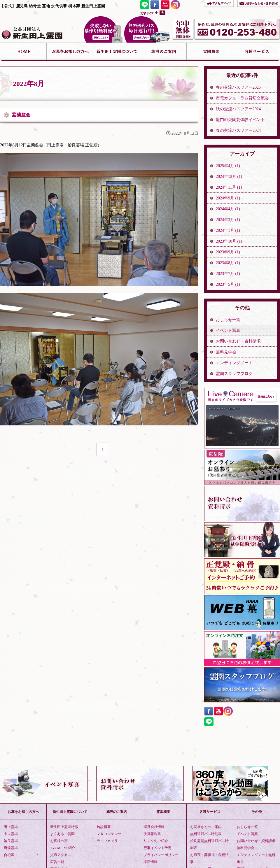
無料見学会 (226, 352)
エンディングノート (234, 363)
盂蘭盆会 (21, 115)
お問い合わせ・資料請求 (259, 3)
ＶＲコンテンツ (109, 834)
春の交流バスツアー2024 (238, 130)
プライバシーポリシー (161, 855)
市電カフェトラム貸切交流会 (242, 98)
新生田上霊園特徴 (64, 827)
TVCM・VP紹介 (63, 848)
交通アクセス (61, 855)
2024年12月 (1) (229, 177)
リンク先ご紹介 (156, 841)
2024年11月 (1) (229, 187)
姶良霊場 (11, 841)
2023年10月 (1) (229, 241)
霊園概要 (210, 52)
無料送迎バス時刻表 (206, 834)
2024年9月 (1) (228, 198)
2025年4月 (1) (228, 166)
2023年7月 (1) (228, 274)
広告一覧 (57, 862)
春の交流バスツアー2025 (238, 87)
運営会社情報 (154, 827)
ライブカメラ (107, 841)
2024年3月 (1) (228, 220)
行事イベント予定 (157, 848)
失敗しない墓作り (103, 29)
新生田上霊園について (117, 52)
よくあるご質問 (62, 834)
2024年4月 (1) (228, 209)
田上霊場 (11, 827)
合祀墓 (9, 855)
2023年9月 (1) (228, 252)
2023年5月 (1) (228, 284)
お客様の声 (59, 841)
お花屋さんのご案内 (206, 827)
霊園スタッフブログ (234, 374)
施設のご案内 (163, 52)
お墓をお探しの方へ (70, 52)
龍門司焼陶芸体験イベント (240, 120)
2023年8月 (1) (228, 263)
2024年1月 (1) (228, 230)
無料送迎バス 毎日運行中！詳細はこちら (147, 29)
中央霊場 (11, 834)
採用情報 (150, 862)
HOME (23, 52)
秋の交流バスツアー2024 (238, 109)
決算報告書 (152, 834)
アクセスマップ (219, 3)
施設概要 (104, 827)
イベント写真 (228, 330)
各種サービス (257, 52)
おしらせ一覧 (228, 320)
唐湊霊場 (11, 848)
